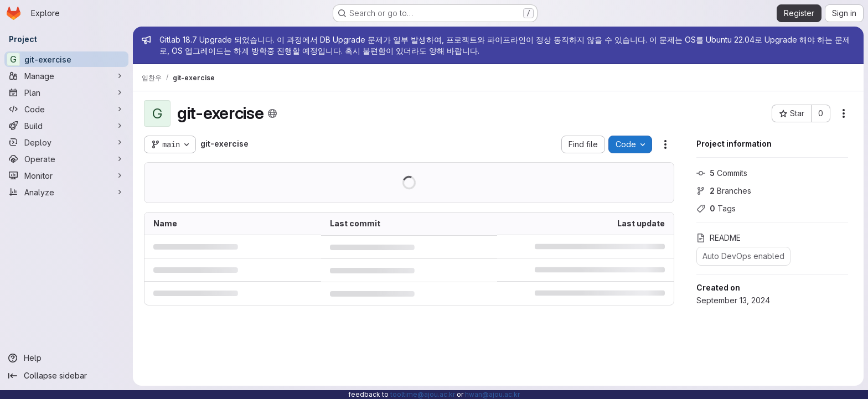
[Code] (66, 109)
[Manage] (66, 76)
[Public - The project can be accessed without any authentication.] (272, 113)
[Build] (66, 126)
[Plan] (66, 92)
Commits (722, 173)
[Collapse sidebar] (66, 376)
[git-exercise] (66, 59)
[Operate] (66, 159)
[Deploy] (66, 142)
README (719, 238)
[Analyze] (66, 192)
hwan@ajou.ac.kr (492, 394)
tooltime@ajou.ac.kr (423, 394)
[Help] (66, 358)
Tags (716, 208)
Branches (724, 191)
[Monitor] (66, 175)
